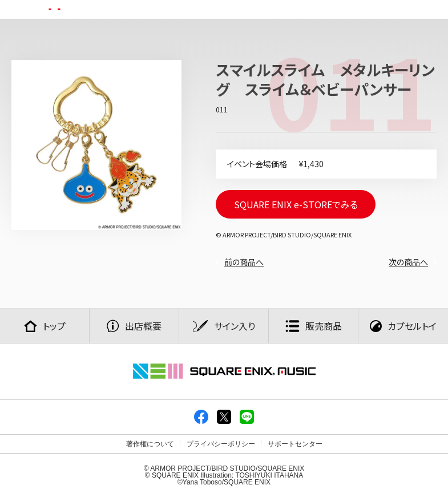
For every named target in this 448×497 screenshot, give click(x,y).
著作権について (150, 444)
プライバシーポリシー (221, 444)
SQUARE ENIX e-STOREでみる (296, 204)
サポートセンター (295, 444)
